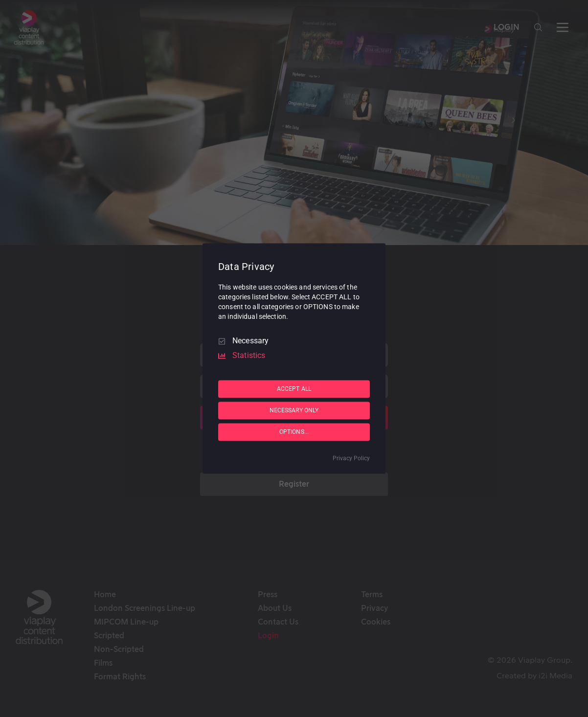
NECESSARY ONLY (294, 410)
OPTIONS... (294, 432)
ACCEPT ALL (294, 389)
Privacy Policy (351, 459)
